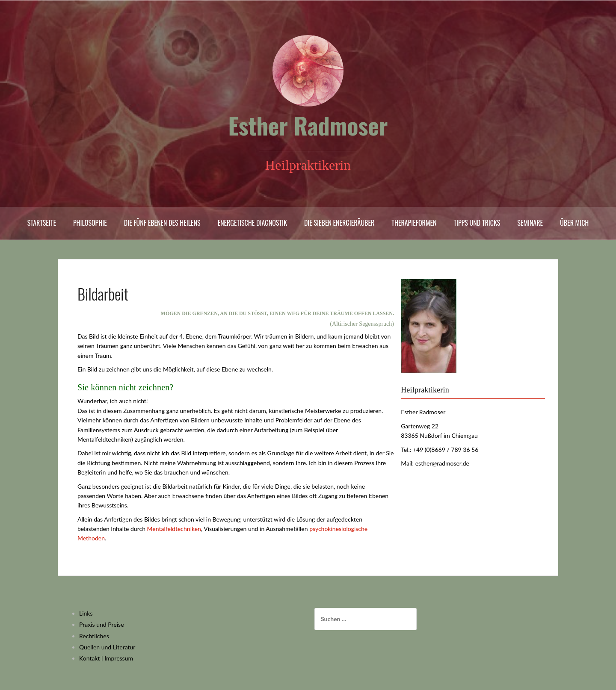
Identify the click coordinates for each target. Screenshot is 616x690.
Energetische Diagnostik (252, 223)
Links (86, 613)
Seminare (530, 223)
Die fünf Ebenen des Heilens (162, 223)
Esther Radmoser (308, 125)
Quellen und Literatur (107, 647)
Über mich (574, 223)
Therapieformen (414, 223)
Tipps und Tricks (477, 223)
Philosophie (90, 223)
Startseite (42, 223)
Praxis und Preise (102, 624)
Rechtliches (94, 636)
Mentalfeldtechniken (174, 529)
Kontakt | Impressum (106, 658)
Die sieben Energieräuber (339, 223)
